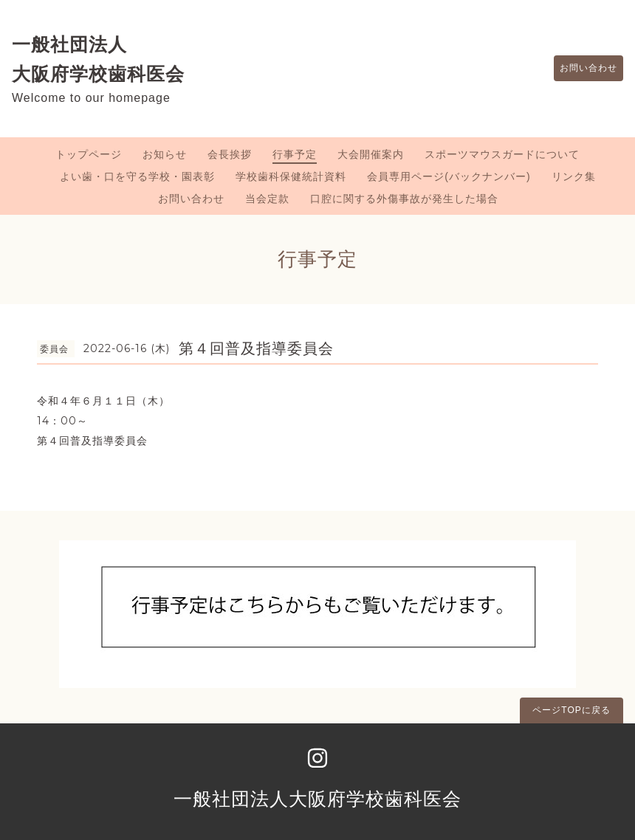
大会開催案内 (371, 154)
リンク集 (574, 176)
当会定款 (267, 199)
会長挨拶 (230, 154)
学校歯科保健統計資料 (291, 176)
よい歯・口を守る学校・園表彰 (137, 176)
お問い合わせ (581, 69)
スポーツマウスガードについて (502, 154)
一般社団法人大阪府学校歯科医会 (317, 799)
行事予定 (295, 154)
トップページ (89, 154)
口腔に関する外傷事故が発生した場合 (404, 199)
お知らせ (165, 154)
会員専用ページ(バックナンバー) (449, 176)
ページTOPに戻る (571, 710)
